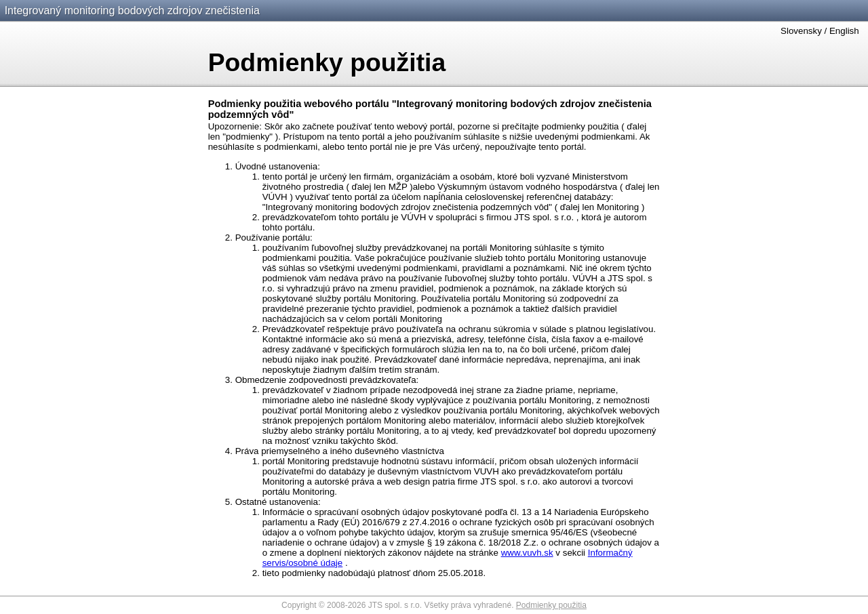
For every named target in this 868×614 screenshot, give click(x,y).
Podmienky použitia (551, 605)
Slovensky (801, 31)
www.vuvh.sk (527, 553)
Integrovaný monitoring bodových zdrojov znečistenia (132, 11)
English (844, 31)
